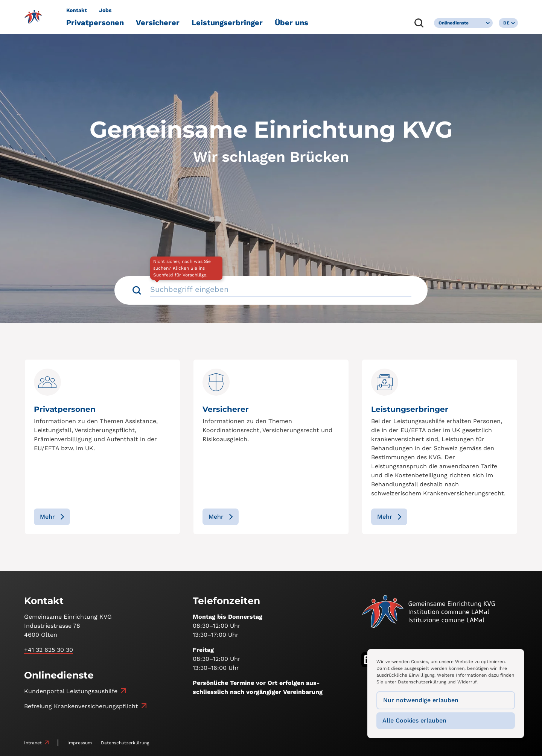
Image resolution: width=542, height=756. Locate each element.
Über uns (292, 23)
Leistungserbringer (227, 23)
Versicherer (158, 23)
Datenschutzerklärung (125, 743)
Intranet (34, 743)
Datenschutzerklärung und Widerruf (437, 682)
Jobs (105, 10)
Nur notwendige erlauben (421, 700)
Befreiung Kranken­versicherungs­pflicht (82, 706)
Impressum (80, 743)
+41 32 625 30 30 (49, 650)
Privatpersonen (95, 23)
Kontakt (77, 10)
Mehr (47, 517)
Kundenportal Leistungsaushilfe (72, 691)
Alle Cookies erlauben (414, 720)
